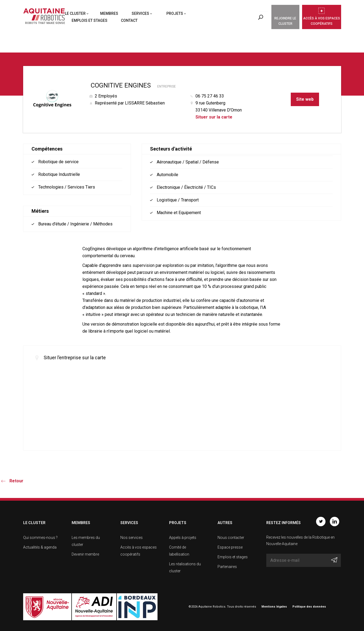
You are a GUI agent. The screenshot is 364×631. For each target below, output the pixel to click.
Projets (175, 13)
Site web (305, 99)
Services (140, 13)
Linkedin (335, 522)
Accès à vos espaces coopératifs (322, 21)
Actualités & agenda (40, 547)
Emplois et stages (90, 20)
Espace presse (230, 547)
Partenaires (227, 567)
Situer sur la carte (214, 117)
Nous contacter (231, 538)
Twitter (321, 522)
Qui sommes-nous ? (40, 538)
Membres (109, 13)
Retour (16, 481)
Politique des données (309, 607)
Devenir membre (85, 554)
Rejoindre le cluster (285, 21)
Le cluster (75, 13)
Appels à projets (183, 538)
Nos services (132, 538)
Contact (129, 20)
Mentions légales (274, 607)
